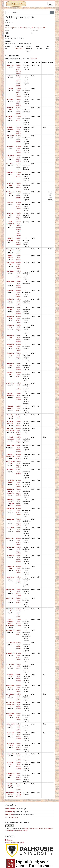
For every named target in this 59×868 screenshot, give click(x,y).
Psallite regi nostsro (18, 472)
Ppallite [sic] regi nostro (18, 795)
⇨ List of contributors (12, 818)
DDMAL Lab (9, 815)
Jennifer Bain (10, 812)
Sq (6, 49)
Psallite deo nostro (18, 174)
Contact (9, 840)
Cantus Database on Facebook (15, 842)
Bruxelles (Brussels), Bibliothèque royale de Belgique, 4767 (26, 28)
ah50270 (19, 49)
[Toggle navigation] (50, 4)
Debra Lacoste (10, 809)
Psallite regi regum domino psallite (18, 69)
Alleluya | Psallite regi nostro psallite (18, 613)
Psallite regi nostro (18, 118)
